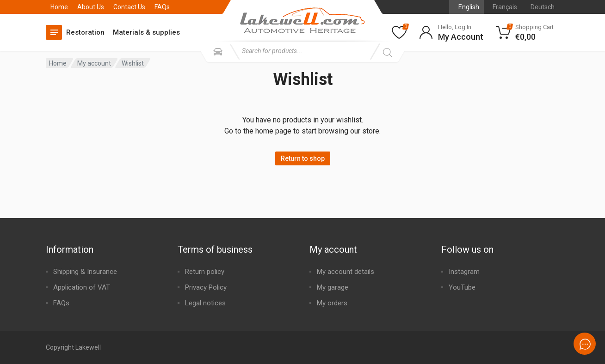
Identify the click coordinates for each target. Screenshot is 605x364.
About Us (91, 7)
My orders (332, 303)
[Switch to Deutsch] (540, 7)
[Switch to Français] (503, 7)
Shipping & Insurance (85, 272)
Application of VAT (82, 287)
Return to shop (303, 158)
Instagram (464, 272)
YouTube (462, 287)
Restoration (85, 32)
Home (59, 7)
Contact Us (129, 7)
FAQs (162, 7)
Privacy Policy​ (206, 287)
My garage (333, 287)
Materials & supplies (146, 32)
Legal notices (205, 303)
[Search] (387, 53)
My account (94, 63)
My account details (346, 272)
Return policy (205, 272)
